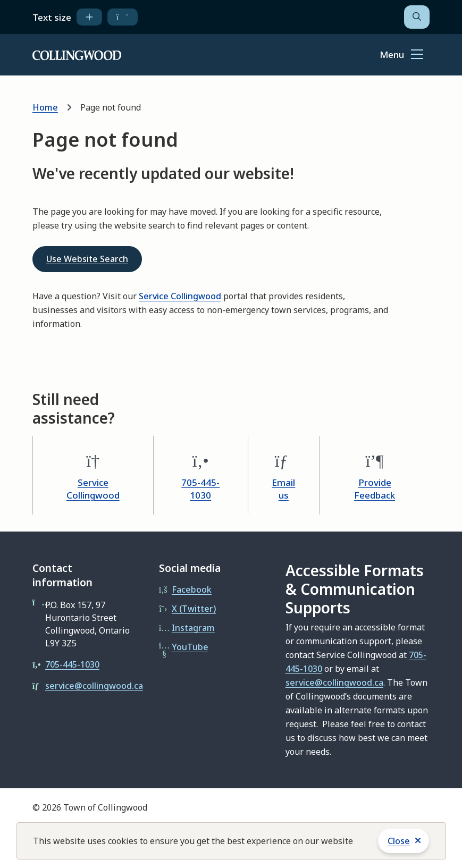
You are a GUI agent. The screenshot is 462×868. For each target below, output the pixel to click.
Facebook (192, 589)
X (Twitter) (194, 609)
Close (399, 841)
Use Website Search (87, 259)
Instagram (193, 628)
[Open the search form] (417, 17)
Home (45, 107)
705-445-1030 (200, 489)
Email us (283, 489)
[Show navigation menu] (401, 55)
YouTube (190, 647)
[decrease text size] (123, 17)
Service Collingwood (180, 296)
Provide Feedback (375, 489)
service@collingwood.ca (94, 686)
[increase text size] (89, 17)
